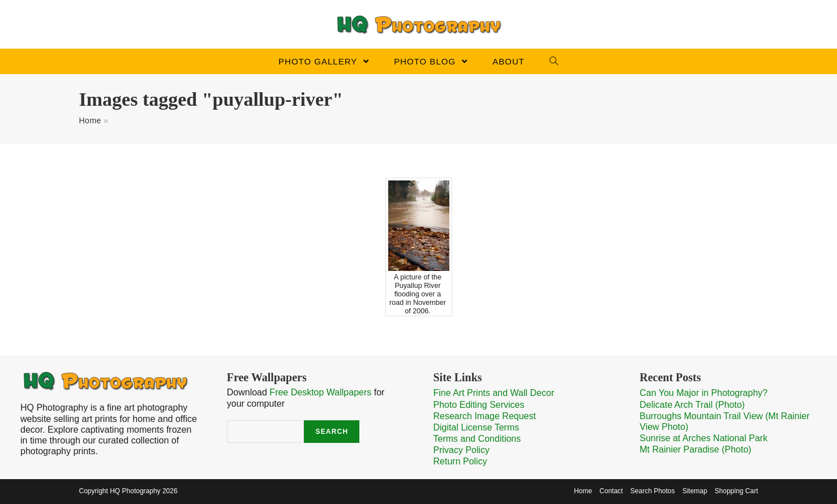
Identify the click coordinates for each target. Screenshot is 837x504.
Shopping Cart (737, 491)
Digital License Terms (477, 427)
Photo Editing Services (479, 405)
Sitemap (695, 491)
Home (90, 120)
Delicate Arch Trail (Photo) (692, 405)
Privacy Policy (462, 450)
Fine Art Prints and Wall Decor (494, 393)
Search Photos (653, 491)
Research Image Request (485, 416)
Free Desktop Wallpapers (320, 392)
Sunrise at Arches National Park (703, 438)
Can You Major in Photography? (703, 393)
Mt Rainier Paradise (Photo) (695, 449)
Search (332, 432)
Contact (611, 491)
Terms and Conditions (477, 439)
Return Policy (460, 461)
